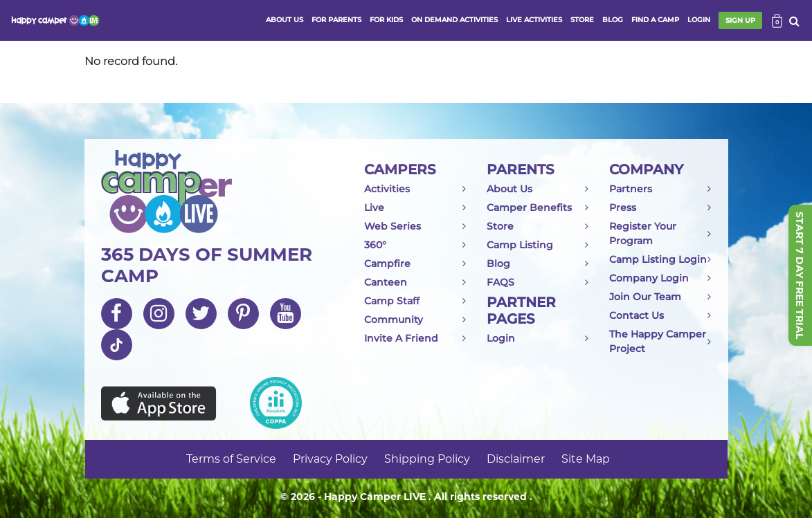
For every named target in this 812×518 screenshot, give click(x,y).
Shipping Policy (427, 459)
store (582, 20)
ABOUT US (285, 20)
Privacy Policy (330, 459)
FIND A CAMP (655, 20)
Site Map (586, 459)
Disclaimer (516, 459)
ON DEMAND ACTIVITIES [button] (454, 20)
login (699, 20)
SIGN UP (740, 20)
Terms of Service (231, 459)
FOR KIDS (386, 20)
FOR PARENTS (336, 20)
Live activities (534, 20)
